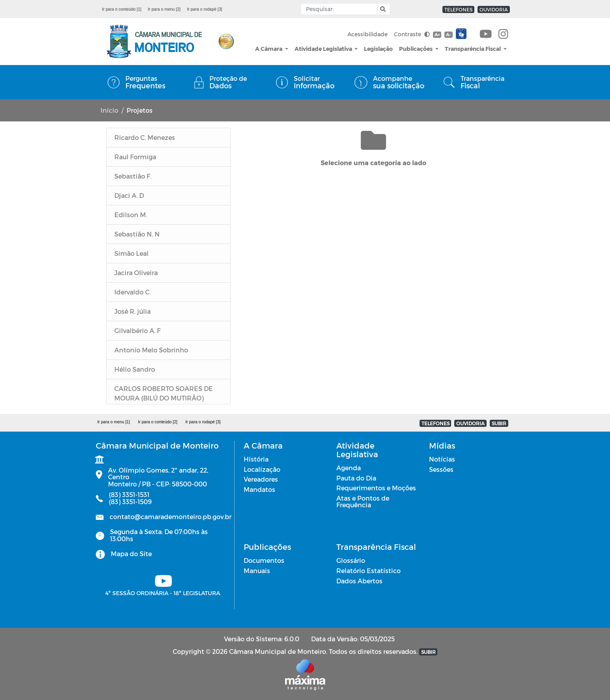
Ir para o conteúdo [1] (122, 9)
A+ (437, 34)
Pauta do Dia (356, 478)
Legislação (378, 49)
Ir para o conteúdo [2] (158, 422)
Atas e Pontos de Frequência (363, 502)
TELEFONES (458, 9)
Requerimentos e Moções (376, 488)
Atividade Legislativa (324, 49)
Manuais (257, 571)
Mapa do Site (131, 554)
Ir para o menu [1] (114, 422)
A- (448, 34)
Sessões (441, 469)
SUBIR (499, 423)
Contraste (412, 34)
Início (109, 110)
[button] (382, 9)
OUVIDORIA (494, 9)
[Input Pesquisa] (341, 9)
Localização (262, 469)
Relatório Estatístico (368, 571)
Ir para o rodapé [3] (204, 9)
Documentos (264, 560)
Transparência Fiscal (473, 49)
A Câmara (269, 49)
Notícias (442, 459)
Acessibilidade (367, 34)
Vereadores (261, 479)
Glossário (351, 560)
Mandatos (259, 489)
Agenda (349, 468)
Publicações (416, 49)
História (256, 459)
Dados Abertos (359, 581)
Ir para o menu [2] (164, 9)
